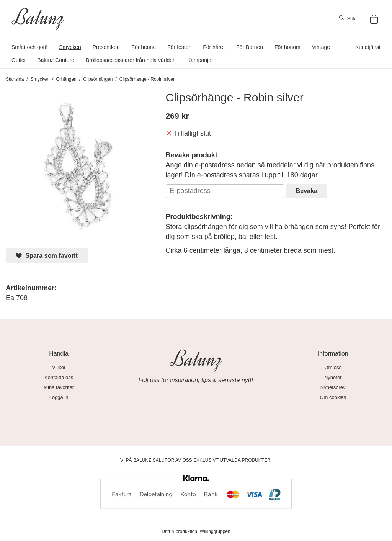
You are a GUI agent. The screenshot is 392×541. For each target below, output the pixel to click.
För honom (287, 47)
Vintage (321, 47)
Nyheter (333, 377)
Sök (347, 18)
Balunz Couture (56, 60)
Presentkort (106, 47)
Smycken (70, 47)
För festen (179, 47)
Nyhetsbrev (333, 387)
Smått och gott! (29, 47)
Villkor (59, 367)
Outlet (19, 60)
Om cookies (333, 397)
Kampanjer (200, 60)
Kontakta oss (59, 377)
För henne (144, 47)
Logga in (59, 397)
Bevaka (307, 191)
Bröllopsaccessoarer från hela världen (131, 60)
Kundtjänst (368, 47)
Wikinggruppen (215, 531)
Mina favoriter (59, 387)
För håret (214, 47)
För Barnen (250, 47)
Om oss (333, 367)
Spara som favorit (47, 256)
